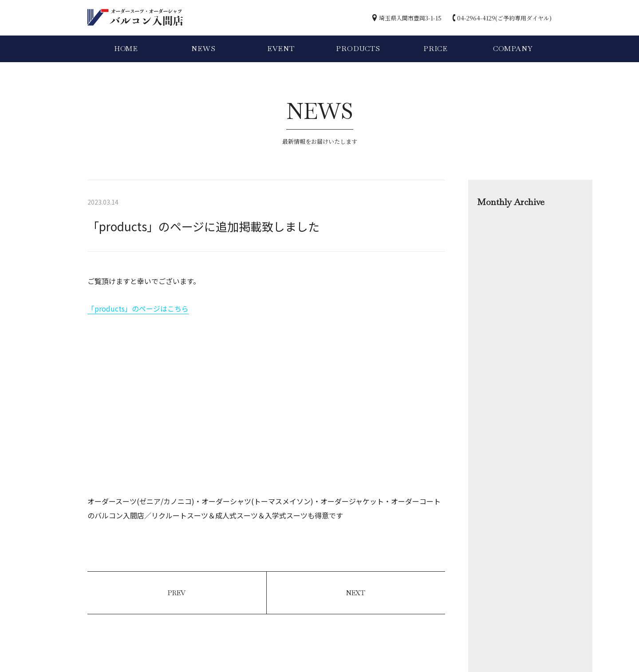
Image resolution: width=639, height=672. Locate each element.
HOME (126, 49)
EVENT (281, 49)
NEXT (356, 593)
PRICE (436, 49)
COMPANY (513, 49)
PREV (177, 593)
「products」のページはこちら (138, 308)
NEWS (203, 49)
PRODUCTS (358, 49)
